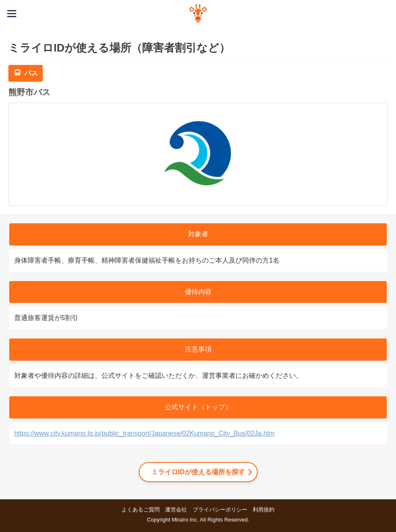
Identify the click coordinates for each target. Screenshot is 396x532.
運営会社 (176, 510)
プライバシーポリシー (220, 510)
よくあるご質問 (141, 510)
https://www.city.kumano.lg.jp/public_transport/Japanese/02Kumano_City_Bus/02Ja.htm (144, 433)
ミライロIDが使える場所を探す (198, 472)
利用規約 (264, 510)
